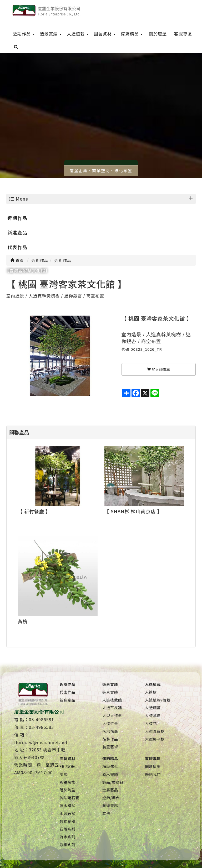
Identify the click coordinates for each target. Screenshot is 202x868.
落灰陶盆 (68, 790)
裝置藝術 (110, 747)
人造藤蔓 (153, 708)
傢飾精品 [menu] (132, 34)
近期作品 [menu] (24, 34)
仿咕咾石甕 (70, 798)
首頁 (17, 260)
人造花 (151, 723)
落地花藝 (110, 731)
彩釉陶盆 (68, 782)
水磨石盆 (68, 813)
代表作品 (17, 247)
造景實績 (110, 692)
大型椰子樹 (155, 739)
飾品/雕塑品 (113, 782)
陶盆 (64, 774)
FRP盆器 (67, 766)
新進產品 (17, 232)
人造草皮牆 (112, 708)
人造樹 (151, 692)
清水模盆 (68, 806)
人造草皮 (153, 715)
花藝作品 (110, 739)
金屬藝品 (110, 790)
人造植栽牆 (112, 700)
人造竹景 (110, 723)
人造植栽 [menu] (78, 34)
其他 (106, 813)
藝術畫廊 (110, 806)
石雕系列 (68, 829)
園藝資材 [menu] (105, 34)
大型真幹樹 (155, 731)
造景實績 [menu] (51, 34)
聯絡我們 (153, 774)
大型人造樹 (112, 715)
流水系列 (68, 837)
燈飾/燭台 (111, 798)
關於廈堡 (153, 766)
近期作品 (17, 218)
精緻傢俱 (110, 766)
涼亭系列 (68, 845)
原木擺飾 (110, 774)
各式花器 (68, 821)
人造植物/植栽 (158, 700)
